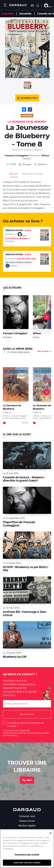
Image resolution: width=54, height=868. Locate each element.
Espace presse (27, 821)
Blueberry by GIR (15, 657)
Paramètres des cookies (27, 856)
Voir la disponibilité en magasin (19, 265)
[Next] (47, 317)
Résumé (14, 174)
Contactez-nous (27, 816)
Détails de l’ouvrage (32, 174)
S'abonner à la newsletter (27, 830)
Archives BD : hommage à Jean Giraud (25, 613)
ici (16, 735)
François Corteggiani (17, 155)
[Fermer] (51, 835)
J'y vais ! (27, 780)
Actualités (25, 14)
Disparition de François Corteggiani (19, 524)
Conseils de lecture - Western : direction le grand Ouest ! (24, 479)
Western (27, 116)
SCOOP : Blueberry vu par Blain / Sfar (25, 569)
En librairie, (21, 259)
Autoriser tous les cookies (27, 864)
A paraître (7, 14)
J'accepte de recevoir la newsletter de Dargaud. (25, 724)
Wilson (45, 155)
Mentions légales (27, 826)
